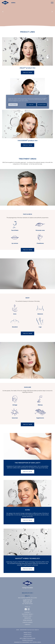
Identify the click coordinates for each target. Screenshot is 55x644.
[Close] (47, 97)
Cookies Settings (13, 105)
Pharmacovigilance (27, 640)
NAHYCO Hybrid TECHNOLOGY (28, 558)
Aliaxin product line (27, 68)
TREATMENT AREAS (27, 614)
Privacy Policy (28, 633)
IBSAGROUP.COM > (28, 593)
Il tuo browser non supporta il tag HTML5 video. (27, 16)
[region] (27, 102)
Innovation (28, 618)
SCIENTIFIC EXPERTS (28, 622)
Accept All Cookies (42, 105)
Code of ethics (27, 636)
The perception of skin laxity (28, 463)
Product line (27, 616)
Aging (28, 510)
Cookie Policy (28, 634)
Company (27, 612)
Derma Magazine (28, 620)
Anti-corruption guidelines (27, 638)
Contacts (28, 624)
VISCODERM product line (28, 141)
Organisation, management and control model (28, 642)
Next (52, 12)
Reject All (31, 105)
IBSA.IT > (27, 596)
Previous (3, 12)
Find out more (28, 72)
